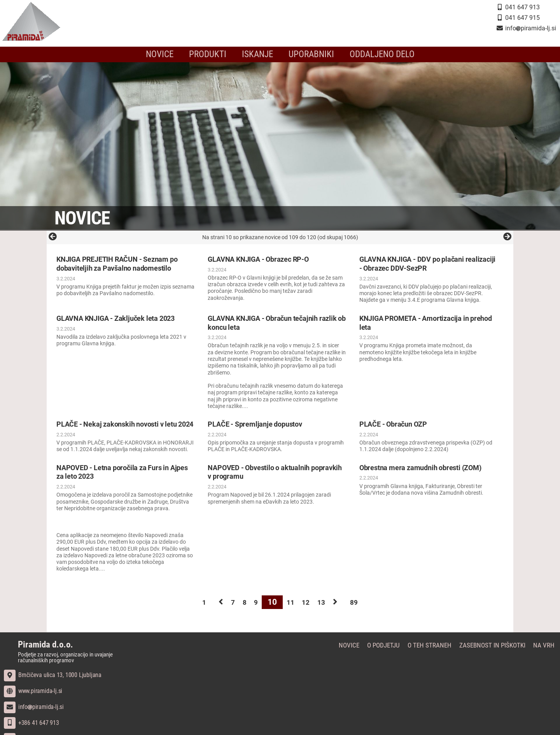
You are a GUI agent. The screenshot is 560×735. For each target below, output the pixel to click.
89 (380, 611)
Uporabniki (309, 54)
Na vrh (546, 654)
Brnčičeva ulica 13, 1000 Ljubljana (53, 684)
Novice (168, 54)
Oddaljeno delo (375, 54)
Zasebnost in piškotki (497, 654)
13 (334, 611)
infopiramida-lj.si (34, 716)
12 (313, 611)
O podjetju (393, 654)
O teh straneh (437, 654)
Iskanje (259, 54)
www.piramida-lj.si (33, 700)
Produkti (213, 54)
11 (292, 611)
